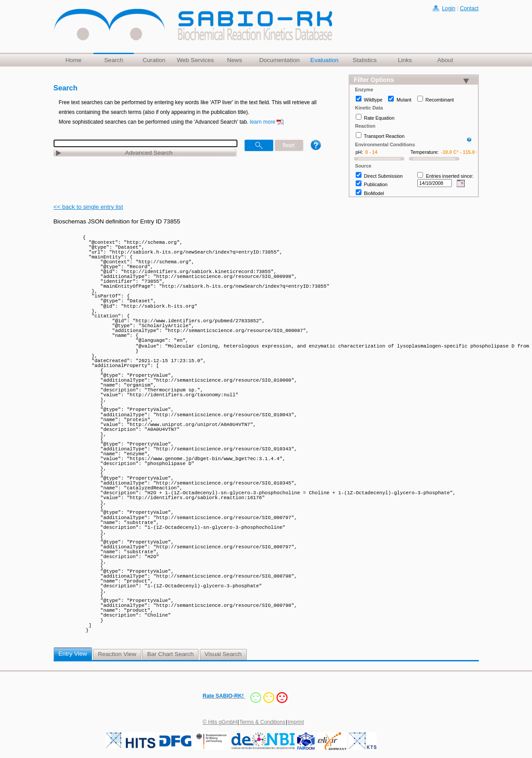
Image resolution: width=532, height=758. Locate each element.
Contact (469, 8)
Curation (154, 60)
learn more (262, 122)
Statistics (365, 60)
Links (405, 60)
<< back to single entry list (88, 207)
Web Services (195, 60)
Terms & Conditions (262, 721)
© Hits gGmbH (220, 721)
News (234, 60)
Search (114, 60)
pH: (359, 152)
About (445, 60)
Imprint (296, 721)
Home (74, 60)
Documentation (279, 60)
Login (449, 8)
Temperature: (425, 152)
